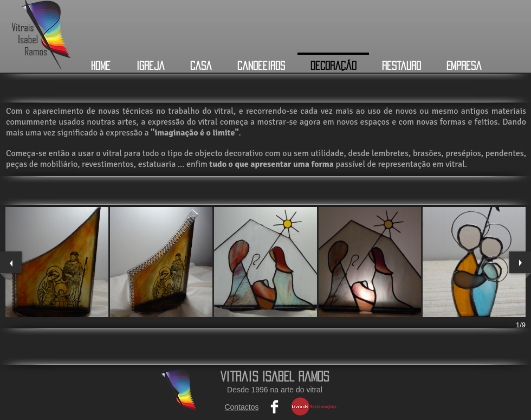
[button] (57, 262)
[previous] (11, 262)
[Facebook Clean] (274, 407)
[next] (520, 262)
